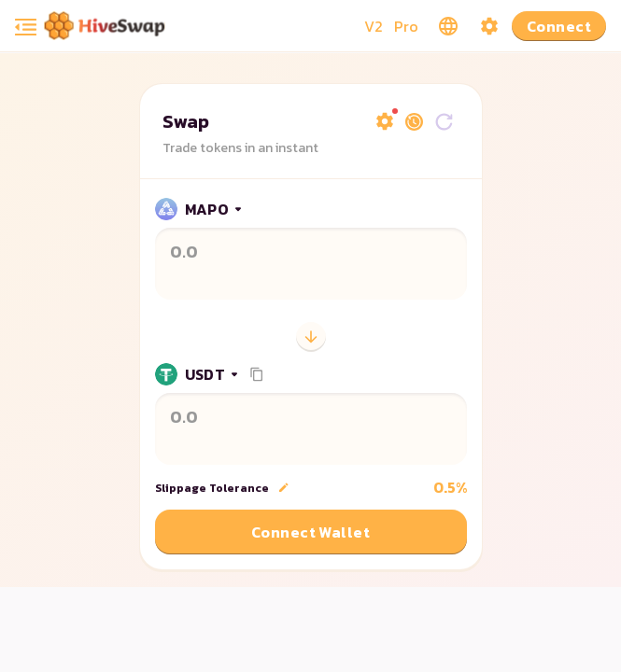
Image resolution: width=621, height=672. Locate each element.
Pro (406, 26)
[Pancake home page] (105, 26)
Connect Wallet (311, 532)
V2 (374, 26)
